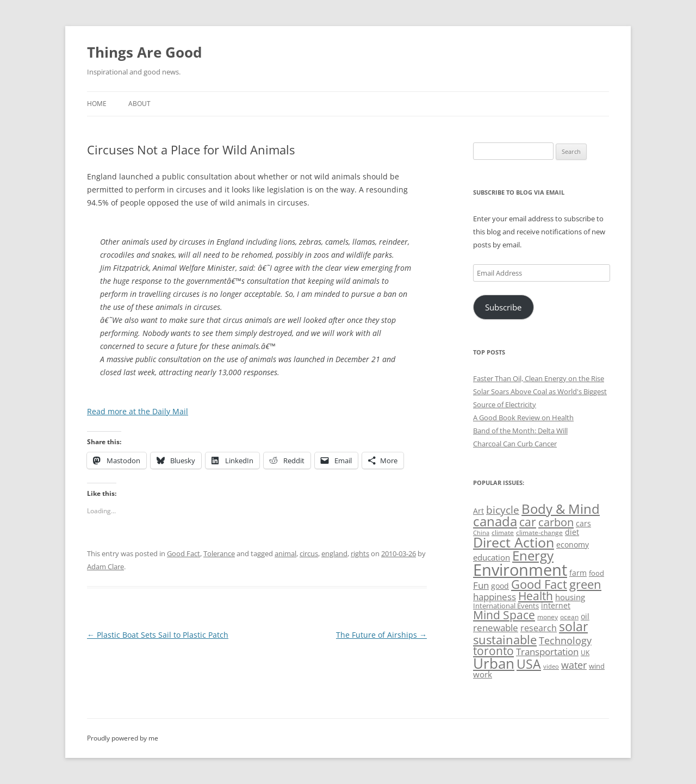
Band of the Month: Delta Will (520, 431)
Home (97, 104)
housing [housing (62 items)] (570, 597)
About (139, 104)
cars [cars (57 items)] (583, 523)
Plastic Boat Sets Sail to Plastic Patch (158, 635)
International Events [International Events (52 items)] (506, 606)
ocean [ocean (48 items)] (569, 617)
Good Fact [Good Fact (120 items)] (539, 584)
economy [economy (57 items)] (573, 545)
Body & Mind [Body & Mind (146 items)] (561, 509)
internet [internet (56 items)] (556, 605)
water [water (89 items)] (574, 665)
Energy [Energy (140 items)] (533, 556)
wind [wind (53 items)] (597, 666)
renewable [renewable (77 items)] (496, 628)
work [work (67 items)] (483, 674)
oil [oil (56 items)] (585, 616)
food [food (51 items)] (596, 573)
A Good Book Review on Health (523, 418)
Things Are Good (144, 52)
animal (285, 553)
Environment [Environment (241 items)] (520, 570)
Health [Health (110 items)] (536, 596)
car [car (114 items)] (528, 522)
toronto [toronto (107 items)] (493, 651)
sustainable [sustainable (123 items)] (505, 639)
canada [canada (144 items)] (495, 521)
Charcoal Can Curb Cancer (515, 444)
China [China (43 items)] (481, 533)
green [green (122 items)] (585, 584)
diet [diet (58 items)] (572, 532)
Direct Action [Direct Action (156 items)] (514, 542)
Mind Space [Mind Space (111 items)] (504, 615)
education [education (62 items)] (492, 557)
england (334, 553)
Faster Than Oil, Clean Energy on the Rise (539, 378)
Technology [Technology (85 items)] (565, 640)
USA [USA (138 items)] (529, 664)
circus (309, 553)
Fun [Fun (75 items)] (481, 585)
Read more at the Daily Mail (138, 411)
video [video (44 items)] (551, 666)
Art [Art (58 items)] (478, 511)
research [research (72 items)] (539, 628)
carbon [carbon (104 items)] (556, 522)
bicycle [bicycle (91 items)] (503, 510)
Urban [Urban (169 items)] (494, 663)
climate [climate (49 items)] (503, 533)
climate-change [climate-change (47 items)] (539, 533)
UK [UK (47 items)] (585, 653)
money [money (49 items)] (548, 617)
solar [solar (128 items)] (573, 627)
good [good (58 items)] (500, 586)
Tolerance (219, 553)
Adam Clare (105, 567)
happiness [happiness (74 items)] (495, 597)
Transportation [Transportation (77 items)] (547, 652)
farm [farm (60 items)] (578, 573)
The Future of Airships (381, 635)
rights (360, 553)
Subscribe (503, 307)
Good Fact (184, 553)
